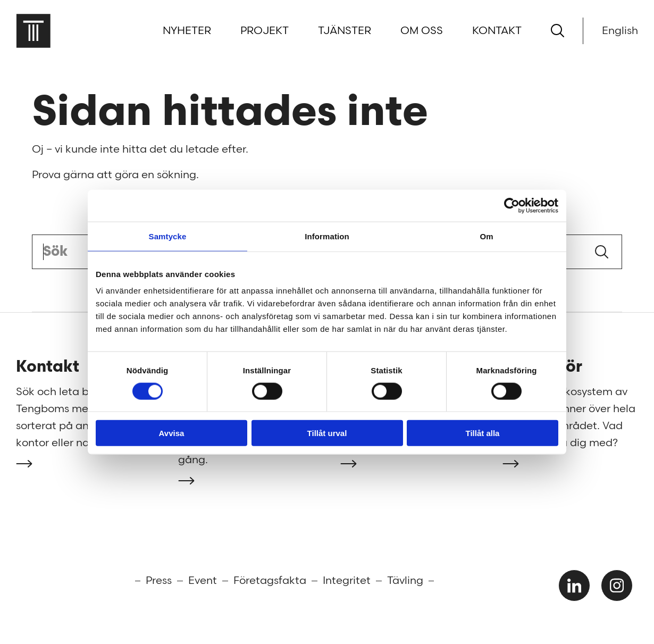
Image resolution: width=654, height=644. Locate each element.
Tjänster (345, 31)
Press (159, 581)
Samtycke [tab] (168, 236)
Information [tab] (327, 236)
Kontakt (497, 31)
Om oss (422, 31)
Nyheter (187, 31)
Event (203, 581)
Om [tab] (486, 236)
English (620, 31)
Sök (602, 252)
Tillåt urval (327, 433)
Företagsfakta (270, 581)
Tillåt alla (483, 433)
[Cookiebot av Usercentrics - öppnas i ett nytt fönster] (512, 205)
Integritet (347, 581)
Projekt (265, 31)
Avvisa (172, 433)
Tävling (405, 581)
